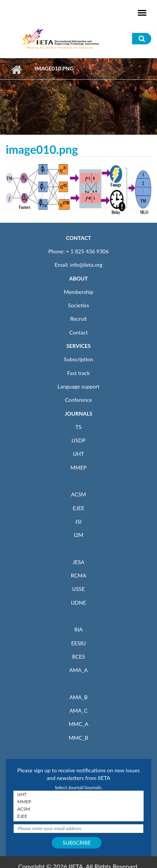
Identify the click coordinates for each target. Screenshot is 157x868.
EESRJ (78, 643)
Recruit (78, 319)
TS (78, 427)
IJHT (79, 454)
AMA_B (78, 697)
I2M (78, 535)
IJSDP (78, 440)
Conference (79, 400)
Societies (79, 305)
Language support (78, 386)
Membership (78, 292)
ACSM (78, 494)
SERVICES (78, 346)
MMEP (79, 467)
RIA (78, 629)
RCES (78, 657)
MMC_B (79, 738)
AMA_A (78, 670)
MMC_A (78, 724)
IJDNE (78, 603)
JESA (79, 562)
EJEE (78, 508)
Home (16, 70)
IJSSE (78, 589)
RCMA (79, 575)
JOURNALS (78, 414)
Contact (79, 332)
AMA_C (78, 711)
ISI (78, 521)
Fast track (78, 373)
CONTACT (78, 238)
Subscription (78, 359)
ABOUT (78, 278)
